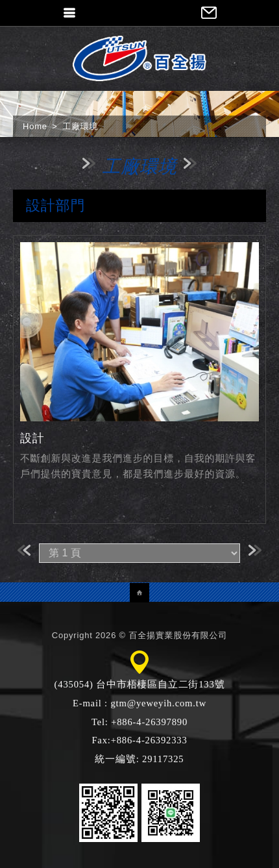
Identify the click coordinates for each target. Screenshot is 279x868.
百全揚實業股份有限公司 (139, 58)
